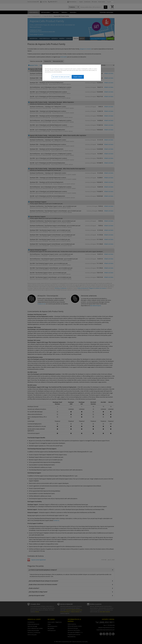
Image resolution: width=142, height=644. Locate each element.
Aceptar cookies (78, 77)
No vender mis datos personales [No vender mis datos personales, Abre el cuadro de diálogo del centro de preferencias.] (61, 77)
